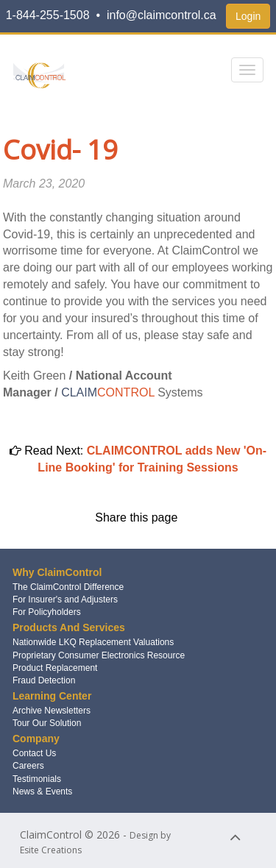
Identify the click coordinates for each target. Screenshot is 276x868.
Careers (28, 766)
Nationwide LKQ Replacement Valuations (93, 642)
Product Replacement (55, 668)
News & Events (42, 791)
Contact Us (34, 753)
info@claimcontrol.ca (162, 15)
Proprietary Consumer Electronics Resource (99, 655)
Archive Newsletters (52, 711)
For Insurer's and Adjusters (65, 600)
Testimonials (37, 779)
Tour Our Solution (47, 723)
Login (248, 16)
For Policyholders (47, 612)
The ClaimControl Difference (68, 587)
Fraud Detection (44, 680)
